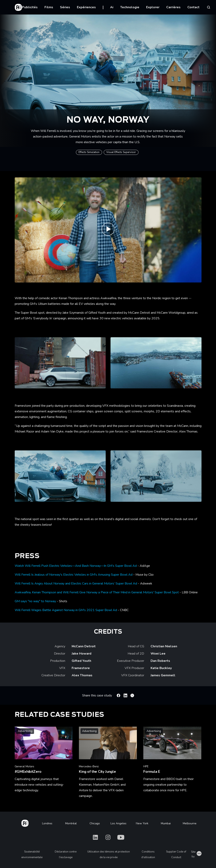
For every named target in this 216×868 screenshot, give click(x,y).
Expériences (86, 7)
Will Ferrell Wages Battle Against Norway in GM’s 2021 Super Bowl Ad (66, 610)
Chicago (95, 823)
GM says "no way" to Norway (35, 601)
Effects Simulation (89, 152)
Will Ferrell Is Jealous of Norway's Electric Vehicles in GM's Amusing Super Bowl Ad (74, 575)
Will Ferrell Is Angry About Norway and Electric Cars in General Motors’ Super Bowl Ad (76, 583)
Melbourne (190, 823)
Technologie (130, 7)
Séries (65, 7)
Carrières (173, 7)
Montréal (71, 823)
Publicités (30, 7)
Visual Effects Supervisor (121, 152)
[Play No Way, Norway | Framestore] (108, 230)
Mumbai (166, 823)
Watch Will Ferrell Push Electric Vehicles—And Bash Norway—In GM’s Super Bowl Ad (76, 566)
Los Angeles (118, 823)
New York (142, 823)
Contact (193, 7)
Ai (112, 7)
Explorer (153, 7)
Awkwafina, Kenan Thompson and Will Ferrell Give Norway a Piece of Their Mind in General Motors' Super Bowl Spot (97, 592)
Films (49, 7)
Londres (47, 823)
